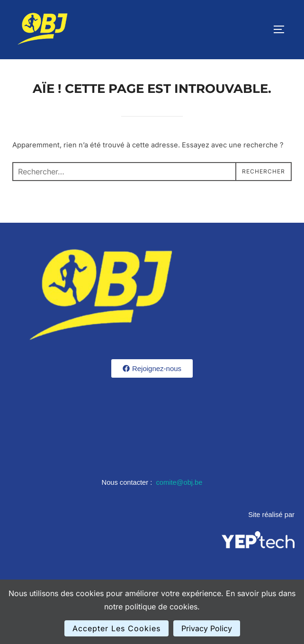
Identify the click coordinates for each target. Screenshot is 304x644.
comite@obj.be (179, 482)
